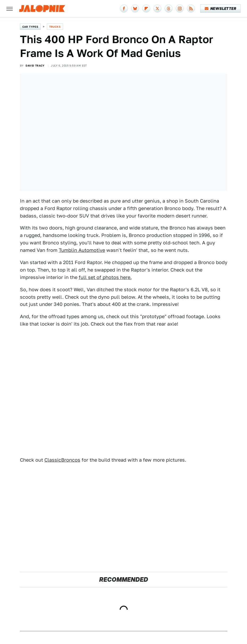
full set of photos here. (105, 277)
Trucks (55, 27)
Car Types (30, 27)
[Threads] (169, 9)
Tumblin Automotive (82, 250)
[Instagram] (180, 9)
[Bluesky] (135, 9)
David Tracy (35, 65)
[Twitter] (157, 9)
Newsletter (221, 9)
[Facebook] (124, 9)
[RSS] (191, 9)
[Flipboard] (146, 9)
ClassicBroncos (62, 460)
